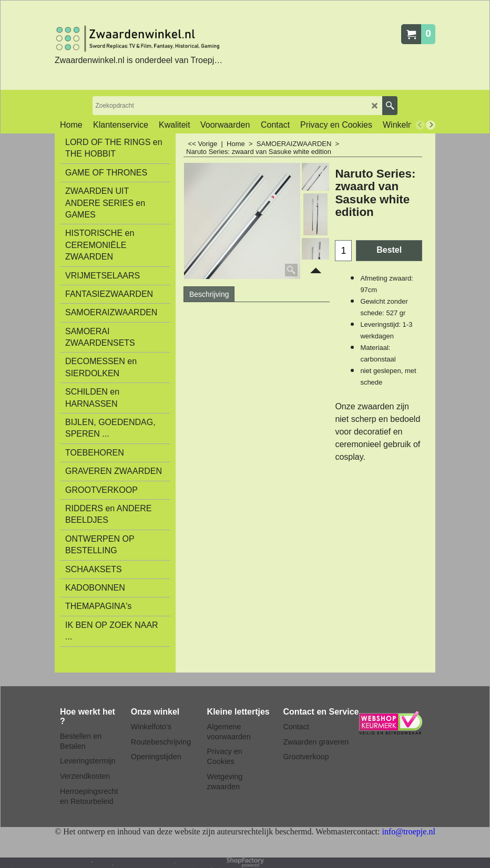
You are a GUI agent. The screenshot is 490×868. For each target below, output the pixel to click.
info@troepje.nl (408, 831)
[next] (431, 125)
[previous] (420, 125)
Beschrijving (209, 294)
